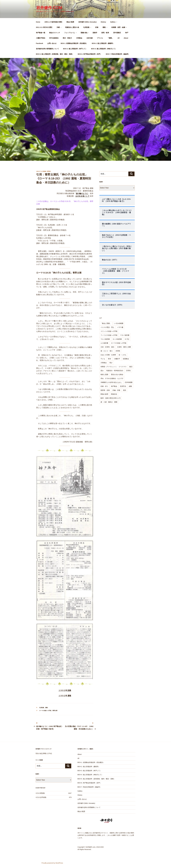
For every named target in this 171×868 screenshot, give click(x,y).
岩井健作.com (49, 8)
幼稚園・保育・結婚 (119, 27)
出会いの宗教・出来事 (108, 355)
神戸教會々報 (41, 33)
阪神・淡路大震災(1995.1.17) (111, 398)
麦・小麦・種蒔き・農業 (109, 402)
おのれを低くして (82, 196)
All (119, 38)
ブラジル (100, 38)
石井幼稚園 (129, 382)
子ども (103, 359)
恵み (102, 371)
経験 (130, 386)
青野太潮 (55, 711)
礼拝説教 (87, 27)
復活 (131, 367)
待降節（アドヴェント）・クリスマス (114, 367)
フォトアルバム (71, 33)
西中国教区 (117, 33)
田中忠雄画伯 (54, 38)
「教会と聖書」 (106, 323)
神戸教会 (114, 386)
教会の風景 (70, 22)
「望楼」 (110, 38)
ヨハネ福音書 (117, 339)
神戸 (127, 33)
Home (38, 22)
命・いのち (122, 355)
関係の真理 (104, 394)
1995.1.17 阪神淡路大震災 (53, 22)
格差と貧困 (104, 374)
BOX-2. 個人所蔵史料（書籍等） (103, 43)
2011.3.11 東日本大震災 (44, 27)
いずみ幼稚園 (119, 323)
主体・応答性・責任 (107, 347)
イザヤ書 (120, 327)
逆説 (125, 390)
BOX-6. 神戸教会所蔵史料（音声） (90, 54)
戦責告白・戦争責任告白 (115, 371)
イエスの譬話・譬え (107, 327)
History (103, 22)
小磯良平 (117, 359)
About (126, 38)
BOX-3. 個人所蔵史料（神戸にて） (75, 49)
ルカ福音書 (104, 343)
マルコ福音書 (105, 339)
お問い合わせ (52, 43)
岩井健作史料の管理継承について (47, 49)
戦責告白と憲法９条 (72, 27)
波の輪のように (82, 193)
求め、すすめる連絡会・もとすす (112, 378)
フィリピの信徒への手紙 (109, 335)
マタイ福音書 (125, 335)
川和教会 (79, 38)
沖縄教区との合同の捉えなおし (111, 382)
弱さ (111, 363)
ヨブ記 (127, 339)
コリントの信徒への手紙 (109, 331)
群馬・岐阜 (105, 33)
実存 (109, 359)
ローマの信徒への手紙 (45, 711)
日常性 (128, 371)
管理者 (49, 171)
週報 (105, 27)
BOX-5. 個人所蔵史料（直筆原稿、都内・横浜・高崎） (55, 54)
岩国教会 (126, 359)
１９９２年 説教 (65, 690)
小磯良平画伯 (41, 38)
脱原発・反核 (105, 390)
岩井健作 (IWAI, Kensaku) (87, 22)
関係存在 (114, 394)
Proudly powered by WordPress (52, 863)
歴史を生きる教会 (117, 374)
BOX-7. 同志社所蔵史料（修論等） (118, 54)
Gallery (114, 22)
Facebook (40, 43)
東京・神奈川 (67, 38)
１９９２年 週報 (65, 696)
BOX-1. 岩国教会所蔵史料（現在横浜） (74, 43)
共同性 (118, 351)
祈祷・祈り (104, 386)
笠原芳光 (123, 386)
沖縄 (59, 27)
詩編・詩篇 (116, 390)
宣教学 (95, 33)
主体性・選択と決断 (124, 347)
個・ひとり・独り (107, 351)
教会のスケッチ (55, 33)
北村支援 (90, 38)
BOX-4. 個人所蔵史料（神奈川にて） (104, 49)
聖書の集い (85, 33)
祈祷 (97, 27)
